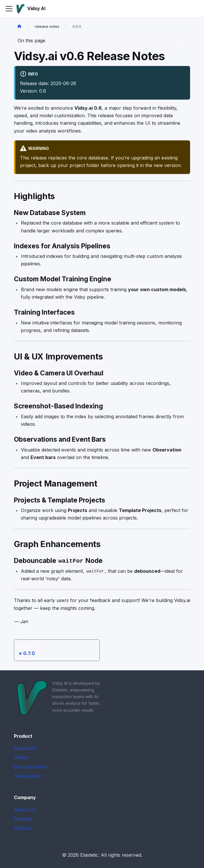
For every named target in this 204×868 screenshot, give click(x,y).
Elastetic (23, 819)
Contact (22, 828)
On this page (31, 41)
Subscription (28, 776)
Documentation (31, 767)
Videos (21, 757)
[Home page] (19, 26)
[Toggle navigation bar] (9, 9)
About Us (24, 810)
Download (25, 748)
